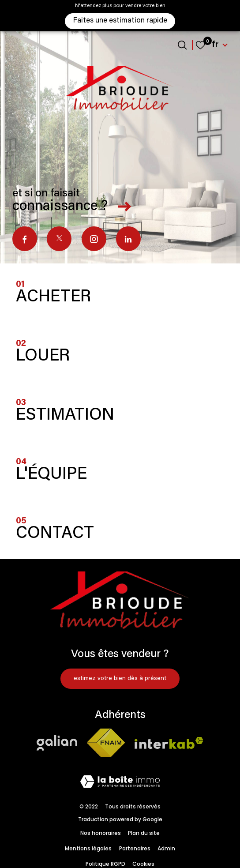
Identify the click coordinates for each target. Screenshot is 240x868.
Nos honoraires (101, 833)
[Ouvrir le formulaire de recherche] (182, 45)
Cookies (143, 864)
